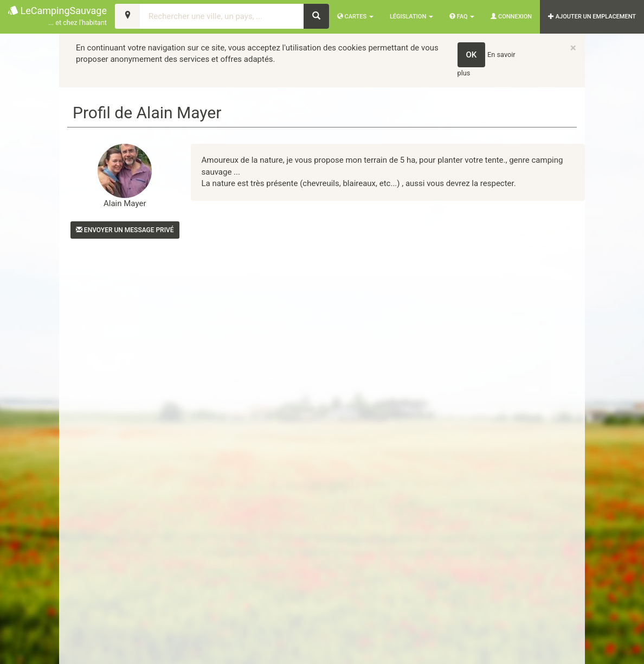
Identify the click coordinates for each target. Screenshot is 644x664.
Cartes (355, 17)
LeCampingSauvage (57, 17)
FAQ (462, 17)
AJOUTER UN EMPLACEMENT (592, 17)
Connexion (511, 17)
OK (472, 55)
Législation (411, 17)
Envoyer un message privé (125, 230)
